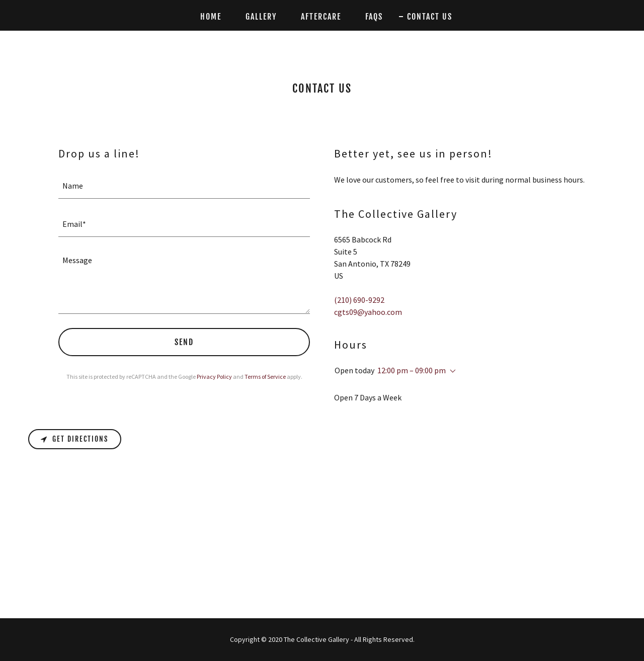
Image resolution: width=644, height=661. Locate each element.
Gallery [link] (261, 17)
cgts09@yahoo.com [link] (368, 312)
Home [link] (211, 17)
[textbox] (184, 186)
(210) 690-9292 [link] (359, 300)
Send (184, 342)
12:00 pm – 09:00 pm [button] (412, 370)
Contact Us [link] (430, 17)
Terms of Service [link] (265, 377)
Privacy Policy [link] (214, 377)
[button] (451, 371)
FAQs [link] (374, 17)
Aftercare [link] (321, 17)
